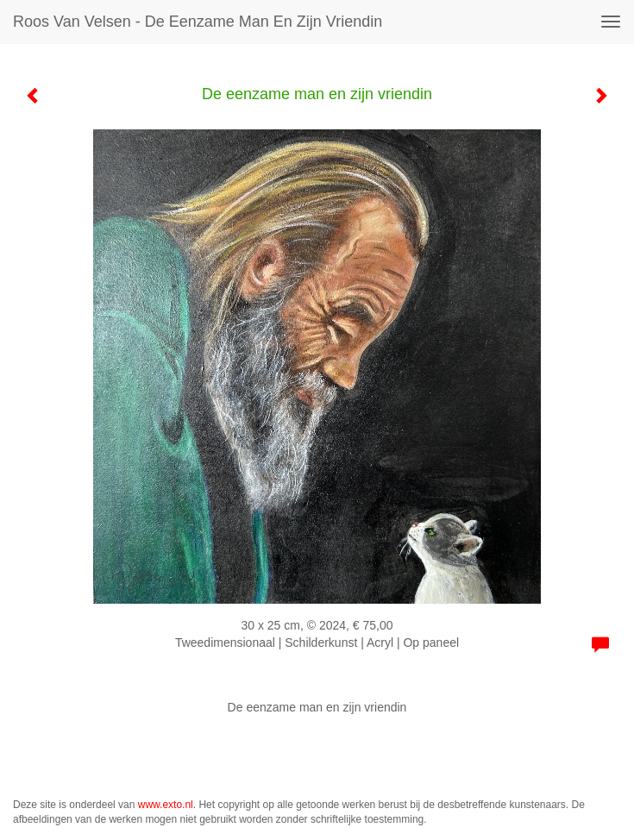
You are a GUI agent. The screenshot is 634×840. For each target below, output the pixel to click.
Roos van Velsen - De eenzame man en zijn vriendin (198, 22)
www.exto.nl (166, 805)
